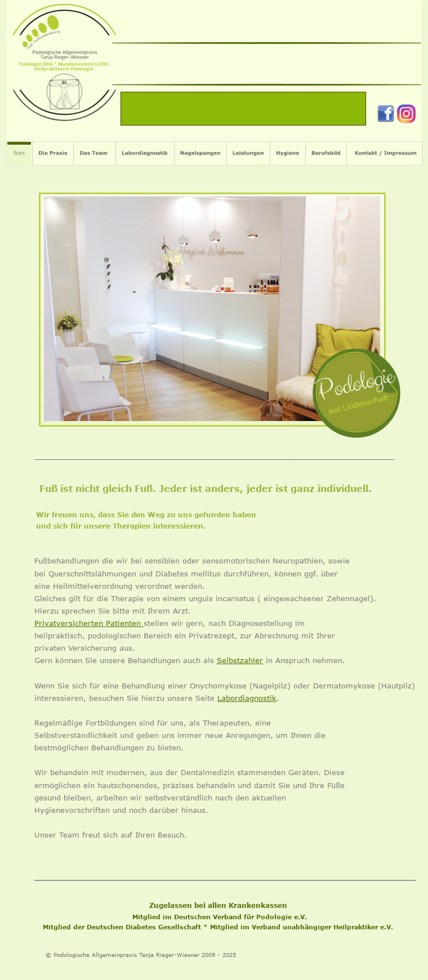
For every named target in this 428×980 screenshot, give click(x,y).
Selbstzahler (240, 660)
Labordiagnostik (247, 698)
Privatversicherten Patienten (89, 623)
